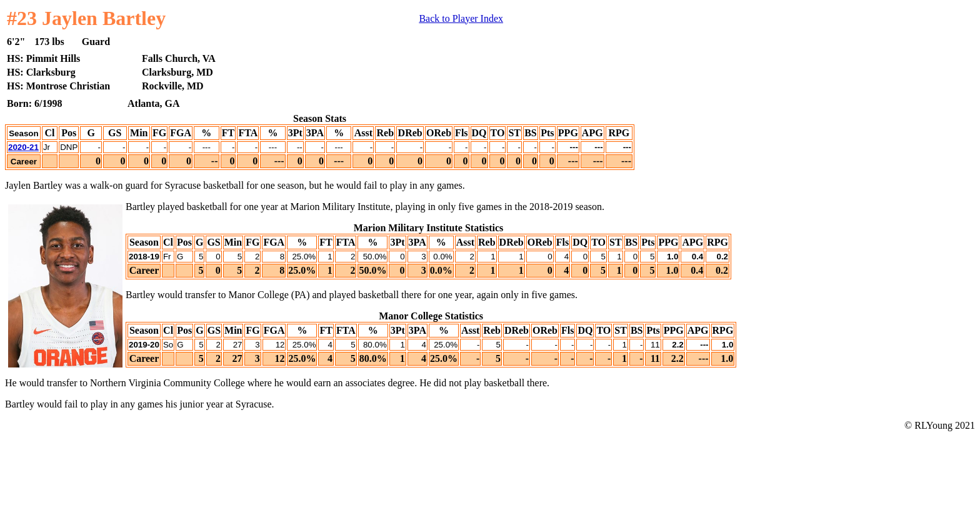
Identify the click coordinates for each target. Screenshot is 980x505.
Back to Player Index (461, 18)
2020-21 (23, 147)
